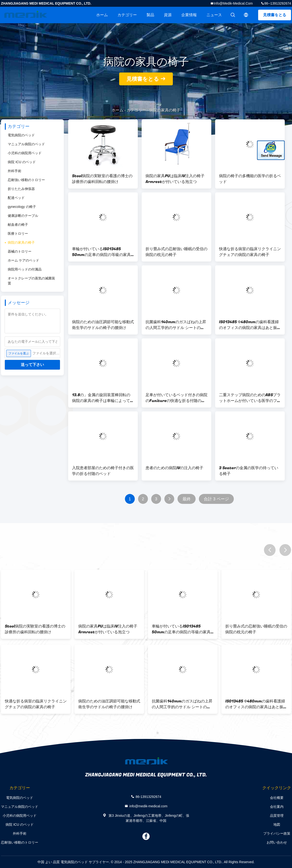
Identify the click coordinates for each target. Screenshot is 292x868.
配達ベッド (16, 198)
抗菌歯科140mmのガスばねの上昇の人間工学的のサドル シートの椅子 (176, 325)
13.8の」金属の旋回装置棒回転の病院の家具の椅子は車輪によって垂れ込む (103, 398)
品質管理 (277, 816)
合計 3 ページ (216, 499)
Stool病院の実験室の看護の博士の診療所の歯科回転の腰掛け (102, 179)
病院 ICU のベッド (22, 162)
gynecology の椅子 (22, 207)
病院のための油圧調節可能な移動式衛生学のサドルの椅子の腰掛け (103, 325)
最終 (187, 499)
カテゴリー (127, 15)
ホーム (102, 15)
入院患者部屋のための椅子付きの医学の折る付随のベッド (103, 471)
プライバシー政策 (277, 833)
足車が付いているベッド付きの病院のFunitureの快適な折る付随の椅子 (176, 398)
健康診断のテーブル (23, 216)
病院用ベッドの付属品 (25, 269)
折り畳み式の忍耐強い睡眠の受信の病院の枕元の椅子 (176, 252)
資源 (168, 15)
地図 (277, 824)
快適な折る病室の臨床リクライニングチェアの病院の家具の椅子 (250, 252)
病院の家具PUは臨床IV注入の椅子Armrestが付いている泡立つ (175, 179)
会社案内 (277, 807)
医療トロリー (18, 233)
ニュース (214, 15)
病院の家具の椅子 (21, 242)
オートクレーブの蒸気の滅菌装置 (31, 281)
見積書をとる (275, 15)
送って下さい (32, 365)
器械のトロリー (20, 251)
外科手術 (15, 171)
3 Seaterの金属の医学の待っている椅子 (249, 471)
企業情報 (189, 15)
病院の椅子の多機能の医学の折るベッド (250, 179)
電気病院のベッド (21, 135)
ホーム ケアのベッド (23, 260)
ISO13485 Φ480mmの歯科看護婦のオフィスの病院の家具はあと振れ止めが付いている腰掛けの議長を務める (250, 325)
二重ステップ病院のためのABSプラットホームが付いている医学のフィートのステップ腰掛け (250, 398)
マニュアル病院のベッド (26, 144)
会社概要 (277, 798)
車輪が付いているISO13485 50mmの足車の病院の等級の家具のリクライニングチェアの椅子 (101, 252)
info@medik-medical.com (233, 3)
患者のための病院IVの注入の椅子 (174, 468)
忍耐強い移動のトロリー (26, 180)
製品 (150, 15)
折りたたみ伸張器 (21, 189)
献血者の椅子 (18, 225)
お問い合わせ (277, 842)
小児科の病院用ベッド (25, 153)
